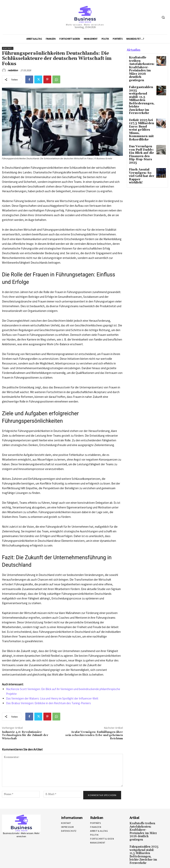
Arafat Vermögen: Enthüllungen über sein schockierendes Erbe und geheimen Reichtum (94, 735)
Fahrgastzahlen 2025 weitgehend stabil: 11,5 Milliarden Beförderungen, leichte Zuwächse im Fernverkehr (141, 85)
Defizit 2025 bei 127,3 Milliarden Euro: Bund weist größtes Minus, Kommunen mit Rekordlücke (140, 106)
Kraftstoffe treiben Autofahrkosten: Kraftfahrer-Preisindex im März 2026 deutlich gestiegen (141, 64)
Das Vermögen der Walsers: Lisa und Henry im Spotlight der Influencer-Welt (52, 698)
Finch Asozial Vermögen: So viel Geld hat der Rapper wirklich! (141, 140)
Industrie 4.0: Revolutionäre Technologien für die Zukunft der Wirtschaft (25, 735)
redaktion (13, 70)
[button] (163, 17)
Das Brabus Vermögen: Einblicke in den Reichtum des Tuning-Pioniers (48, 703)
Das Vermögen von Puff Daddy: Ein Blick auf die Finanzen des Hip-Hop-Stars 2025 (141, 125)
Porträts (8, 48)
